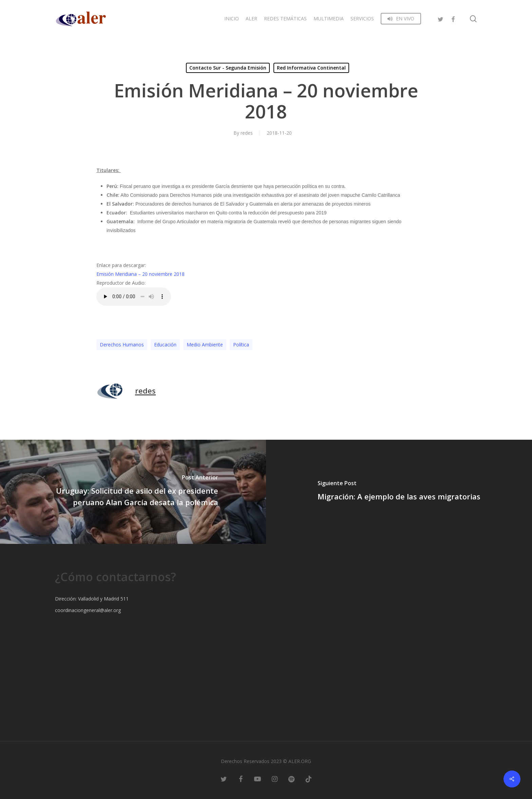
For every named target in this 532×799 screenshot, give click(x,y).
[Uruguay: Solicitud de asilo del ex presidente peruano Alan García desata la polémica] (133, 492)
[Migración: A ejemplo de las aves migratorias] (399, 492)
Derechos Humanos (122, 345)
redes (247, 133)
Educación (165, 345)
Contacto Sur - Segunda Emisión (228, 68)
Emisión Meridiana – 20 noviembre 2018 (140, 274)
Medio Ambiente (205, 345)
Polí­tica (241, 345)
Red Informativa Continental (311, 68)
